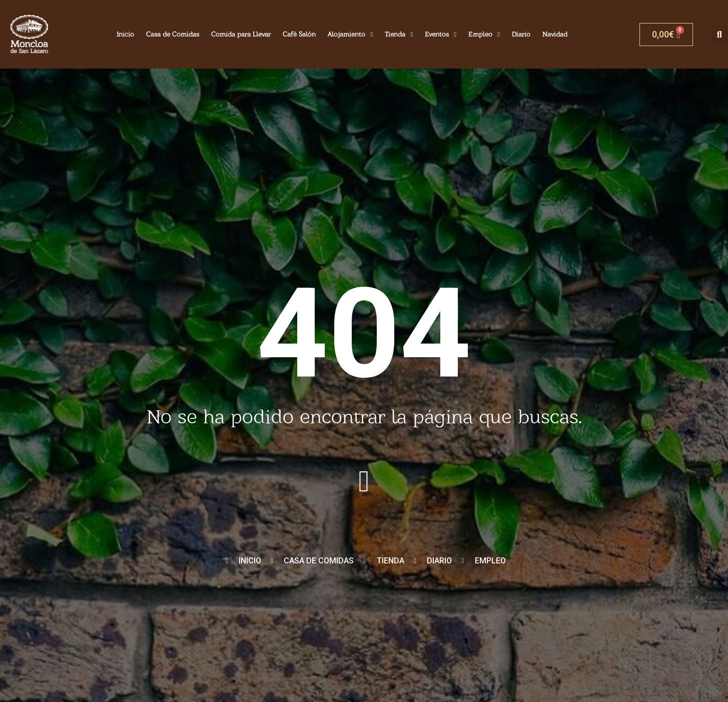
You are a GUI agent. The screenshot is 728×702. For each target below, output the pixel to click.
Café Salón (299, 34)
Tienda (399, 35)
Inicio (125, 34)
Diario (521, 34)
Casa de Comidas (173, 34)
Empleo (484, 35)
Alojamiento (350, 35)
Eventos (441, 35)
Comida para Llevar (241, 34)
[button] (719, 34)
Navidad (555, 34)
